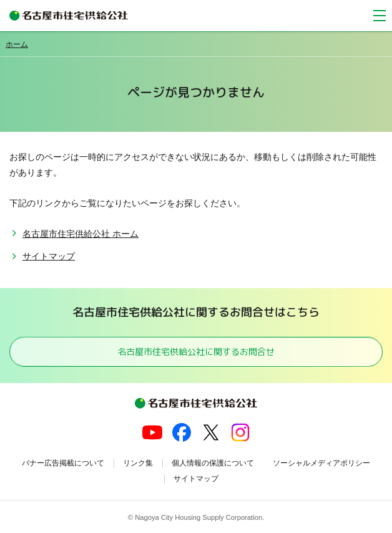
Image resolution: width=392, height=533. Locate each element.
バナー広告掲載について (63, 463)
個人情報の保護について (213, 463)
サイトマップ (49, 256)
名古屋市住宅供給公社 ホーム (81, 234)
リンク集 (138, 463)
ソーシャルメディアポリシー (321, 463)
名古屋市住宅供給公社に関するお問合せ (196, 351)
